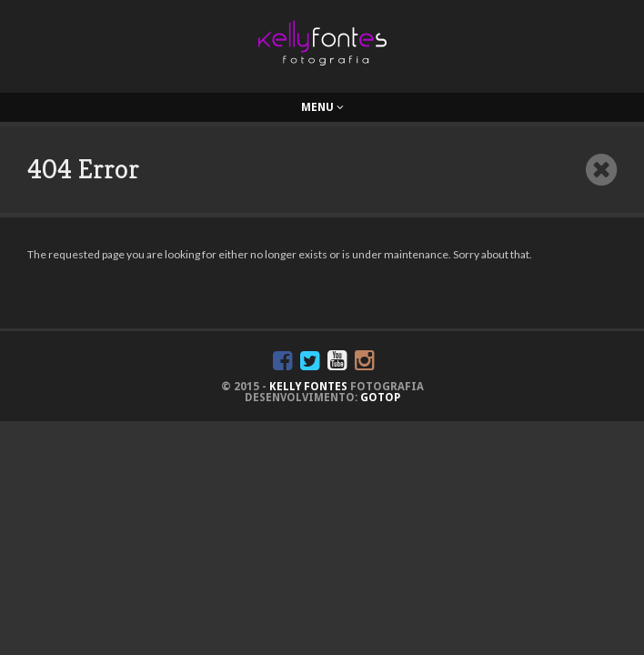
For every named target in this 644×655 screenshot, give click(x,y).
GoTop (380, 398)
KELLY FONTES (308, 387)
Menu (322, 107)
